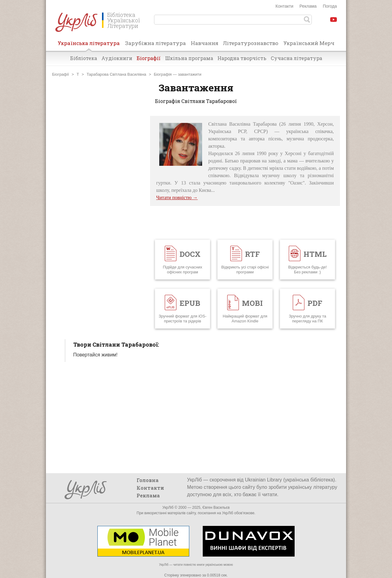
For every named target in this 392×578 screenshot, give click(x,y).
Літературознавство (251, 43)
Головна (148, 480)
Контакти (285, 6)
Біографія (163, 74)
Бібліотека (84, 58)
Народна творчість (242, 58)
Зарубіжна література (155, 43)
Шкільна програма (189, 58)
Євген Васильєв (216, 508)
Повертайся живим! (95, 355)
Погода (330, 6)
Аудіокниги (117, 58)
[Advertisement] (98, 208)
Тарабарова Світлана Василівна (117, 74)
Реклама (308, 6)
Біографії (149, 58)
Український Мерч (309, 43)
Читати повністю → (177, 198)
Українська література (89, 45)
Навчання (205, 43)
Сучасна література (296, 58)
